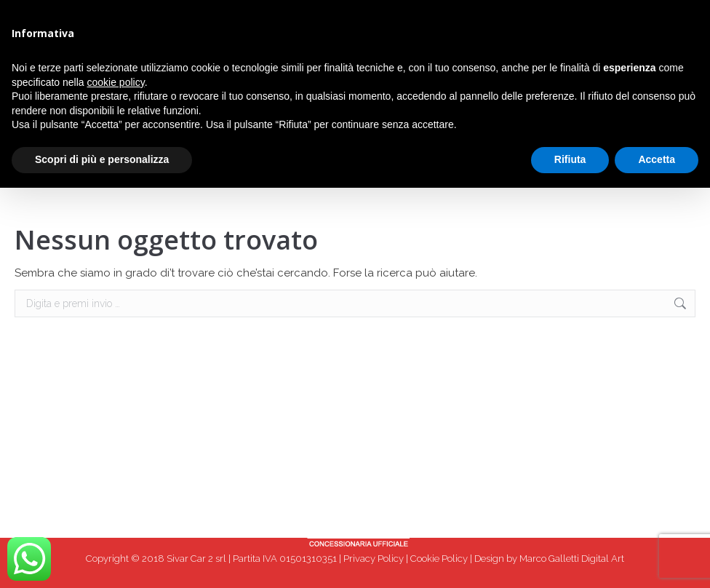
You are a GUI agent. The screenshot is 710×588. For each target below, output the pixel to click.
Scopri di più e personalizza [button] (102, 159)
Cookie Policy (439, 559)
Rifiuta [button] (570, 159)
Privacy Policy (374, 559)
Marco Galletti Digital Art (572, 559)
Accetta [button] (657, 159)
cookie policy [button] (116, 82)
